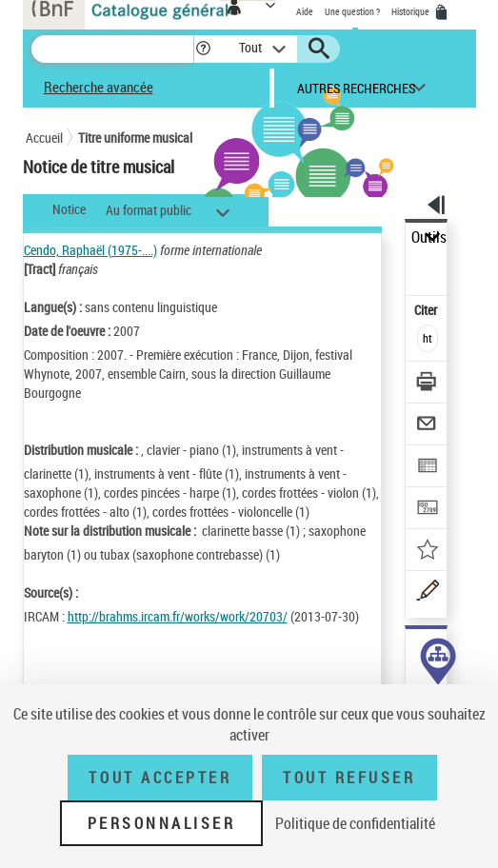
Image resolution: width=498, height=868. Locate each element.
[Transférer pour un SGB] (427, 510)
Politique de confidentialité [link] (355, 823)
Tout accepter (160, 778)
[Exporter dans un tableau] (427, 468)
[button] (203, 49)
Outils (429, 237)
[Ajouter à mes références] (427, 552)
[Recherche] (112, 49)
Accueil (44, 138)
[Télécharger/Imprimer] (427, 384)
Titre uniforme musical (135, 138)
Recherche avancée (99, 87)
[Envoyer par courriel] (427, 426)
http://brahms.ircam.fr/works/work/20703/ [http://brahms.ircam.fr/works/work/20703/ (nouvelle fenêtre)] (178, 616)
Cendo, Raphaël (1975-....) (90, 250)
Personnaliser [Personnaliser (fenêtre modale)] (162, 823)
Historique (411, 11)
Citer (427, 310)
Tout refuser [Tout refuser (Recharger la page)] (349, 778)
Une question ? (352, 11)
